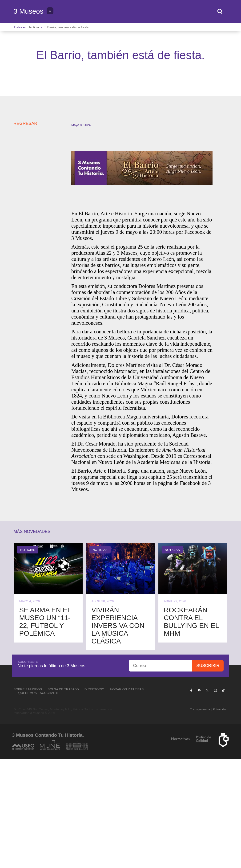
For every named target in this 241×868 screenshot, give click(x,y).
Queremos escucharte (39, 801)
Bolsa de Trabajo (63, 798)
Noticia (34, 27)
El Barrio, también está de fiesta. (66, 27)
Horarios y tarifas (127, 798)
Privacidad (220, 818)
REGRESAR (25, 232)
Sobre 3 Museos (28, 798)
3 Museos (28, 11)
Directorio (94, 798)
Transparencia (200, 818)
